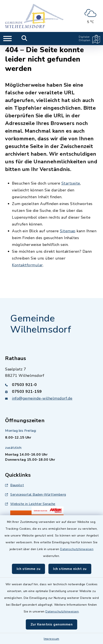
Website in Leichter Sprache (30, 504)
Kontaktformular (27, 265)
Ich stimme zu (29, 569)
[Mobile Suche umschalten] (24, 39)
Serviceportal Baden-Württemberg (36, 495)
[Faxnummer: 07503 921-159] (51, 392)
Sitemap (68, 231)
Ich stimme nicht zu (70, 569)
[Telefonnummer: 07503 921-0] (51, 385)
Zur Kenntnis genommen (52, 624)
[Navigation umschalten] (7, 39)
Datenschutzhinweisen (77, 549)
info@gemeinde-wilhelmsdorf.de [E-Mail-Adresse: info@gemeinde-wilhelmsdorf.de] (42, 398)
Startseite (71, 183)
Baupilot (15, 485)
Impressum (51, 639)
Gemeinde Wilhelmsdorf (41, 324)
